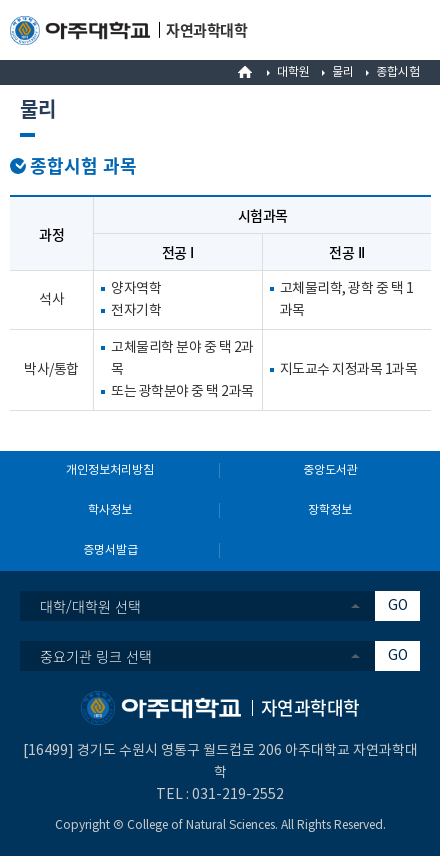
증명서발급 (110, 550)
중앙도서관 (330, 470)
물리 (343, 72)
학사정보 (110, 510)
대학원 (293, 72)
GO (398, 606)
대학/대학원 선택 (90, 606)
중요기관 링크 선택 (96, 656)
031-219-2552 (238, 795)
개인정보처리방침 (110, 470)
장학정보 (330, 510)
